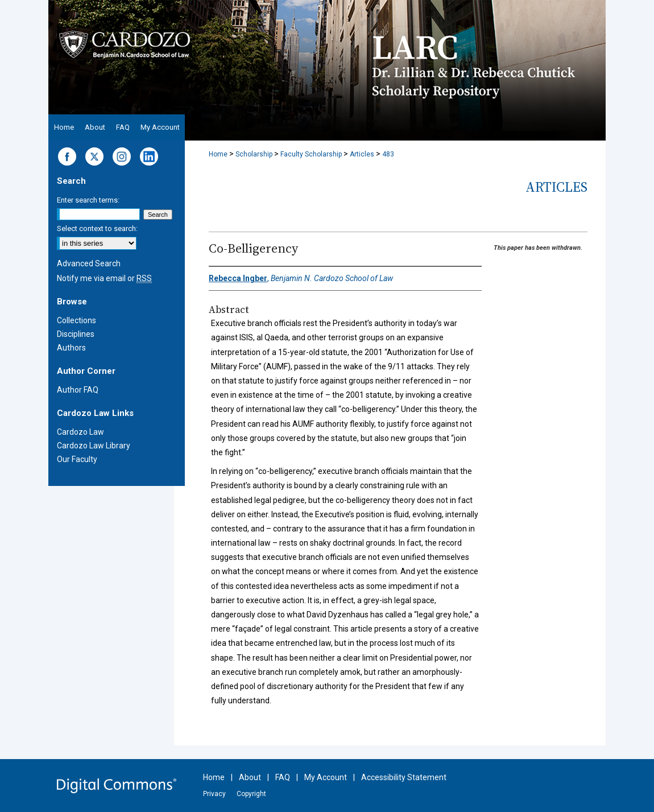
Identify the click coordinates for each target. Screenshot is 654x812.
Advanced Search (89, 263)
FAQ (283, 777)
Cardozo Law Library (94, 446)
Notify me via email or (104, 278)
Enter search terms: (88, 200)
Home (218, 154)
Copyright (251, 794)
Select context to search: (97, 228)
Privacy (214, 794)
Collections (76, 320)
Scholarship (254, 154)
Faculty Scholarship (311, 154)
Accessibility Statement (404, 777)
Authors (71, 348)
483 (388, 154)
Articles (362, 154)
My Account (326, 777)
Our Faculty (77, 459)
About (250, 777)
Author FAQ (78, 390)
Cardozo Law (80, 432)
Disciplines (76, 334)
